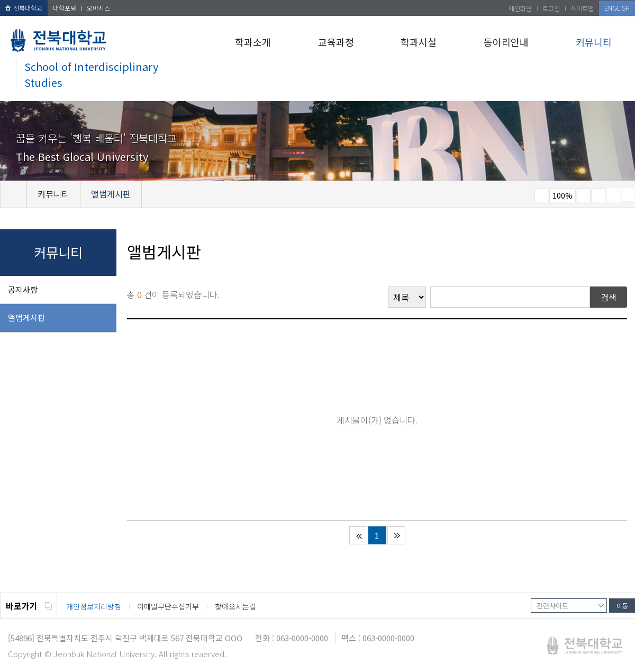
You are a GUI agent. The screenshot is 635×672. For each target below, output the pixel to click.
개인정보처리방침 (94, 606)
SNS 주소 (628, 195)
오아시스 (98, 8)
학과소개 (253, 42)
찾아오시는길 (235, 606)
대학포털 (65, 8)
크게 (584, 195)
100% (563, 195)
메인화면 (520, 8)
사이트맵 (582, 8)
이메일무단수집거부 (168, 606)
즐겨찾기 (598, 195)
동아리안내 (506, 42)
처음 (358, 535)
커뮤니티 (594, 42)
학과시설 (419, 42)
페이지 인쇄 (614, 195)
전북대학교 (24, 8)
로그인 (551, 8)
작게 (541, 195)
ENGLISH (617, 8)
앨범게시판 (26, 317)
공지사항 (23, 289)
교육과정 (336, 42)
